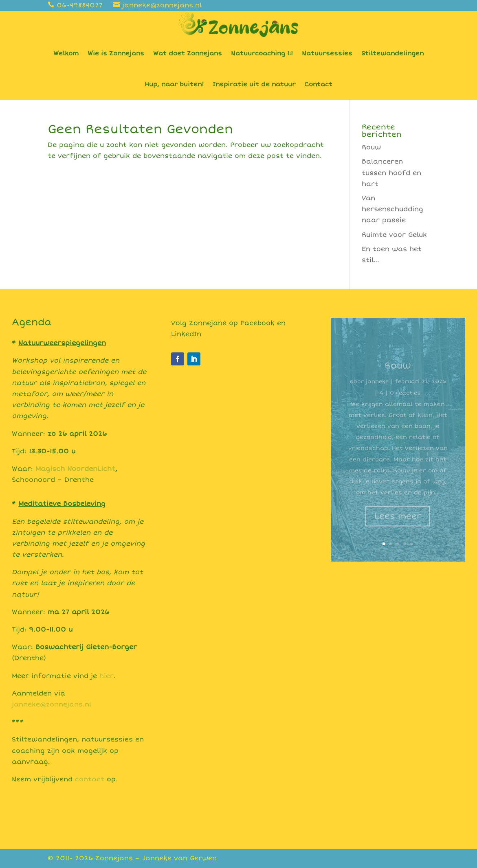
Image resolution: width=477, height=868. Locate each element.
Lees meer (398, 521)
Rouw (371, 147)
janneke (377, 387)
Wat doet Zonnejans (188, 53)
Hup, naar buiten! (174, 84)
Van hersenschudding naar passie (392, 209)
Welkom (66, 53)
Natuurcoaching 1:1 (262, 53)
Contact (318, 84)
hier (107, 676)
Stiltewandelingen (392, 53)
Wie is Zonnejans (116, 53)
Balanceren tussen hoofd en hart (391, 173)
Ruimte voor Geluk (394, 235)
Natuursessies (327, 53)
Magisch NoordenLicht (75, 469)
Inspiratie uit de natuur (254, 84)
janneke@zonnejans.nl (52, 704)
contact (90, 779)
